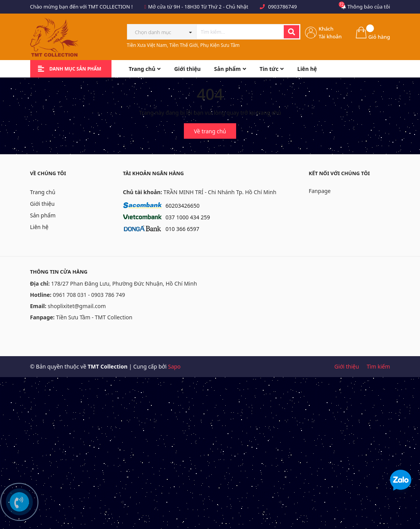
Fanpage (320, 191)
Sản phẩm (43, 215)
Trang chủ (43, 192)
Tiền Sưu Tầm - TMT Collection (94, 317)
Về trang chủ (210, 131)
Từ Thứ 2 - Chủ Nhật (225, 7)
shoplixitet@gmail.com (77, 306)
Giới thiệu (43, 204)
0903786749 (282, 7)
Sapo (174, 366)
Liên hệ (39, 227)
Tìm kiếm (378, 366)
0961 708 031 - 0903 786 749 (89, 295)
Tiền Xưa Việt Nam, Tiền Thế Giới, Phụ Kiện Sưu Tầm (183, 45)
